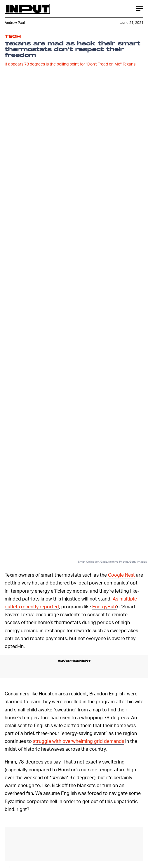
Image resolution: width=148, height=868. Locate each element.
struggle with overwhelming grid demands (79, 741)
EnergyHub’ (105, 606)
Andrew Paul (15, 23)
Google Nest (121, 575)
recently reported (40, 606)
